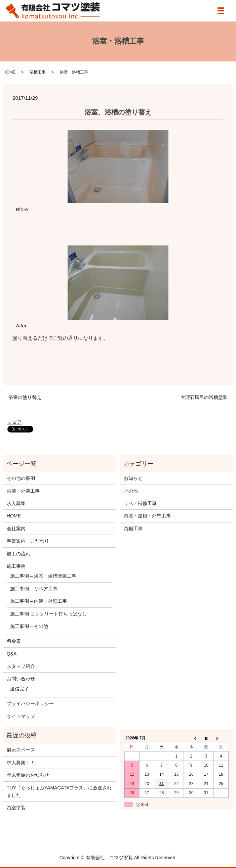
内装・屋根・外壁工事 (147, 516)
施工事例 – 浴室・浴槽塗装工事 (43, 576)
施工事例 (16, 566)
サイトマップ (21, 716)
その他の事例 (21, 478)
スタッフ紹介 (21, 666)
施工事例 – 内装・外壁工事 (39, 601)
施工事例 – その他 (29, 626)
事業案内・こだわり (28, 541)
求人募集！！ (21, 763)
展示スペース (21, 750)
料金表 (14, 641)
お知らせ (133, 478)
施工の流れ (18, 554)
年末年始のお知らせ (28, 775)
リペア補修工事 (140, 503)
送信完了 (19, 689)
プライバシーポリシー (30, 703)
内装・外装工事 (23, 491)
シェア (14, 422)
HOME (9, 72)
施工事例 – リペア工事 (34, 589)
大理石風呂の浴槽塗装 (204, 397)
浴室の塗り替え (25, 397)
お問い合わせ (21, 679)
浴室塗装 (16, 808)
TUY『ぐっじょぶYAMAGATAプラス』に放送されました (59, 791)
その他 (131, 491)
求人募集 (16, 503)
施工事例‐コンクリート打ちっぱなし (49, 614)
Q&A (12, 654)
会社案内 (16, 529)
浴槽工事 (38, 72)
